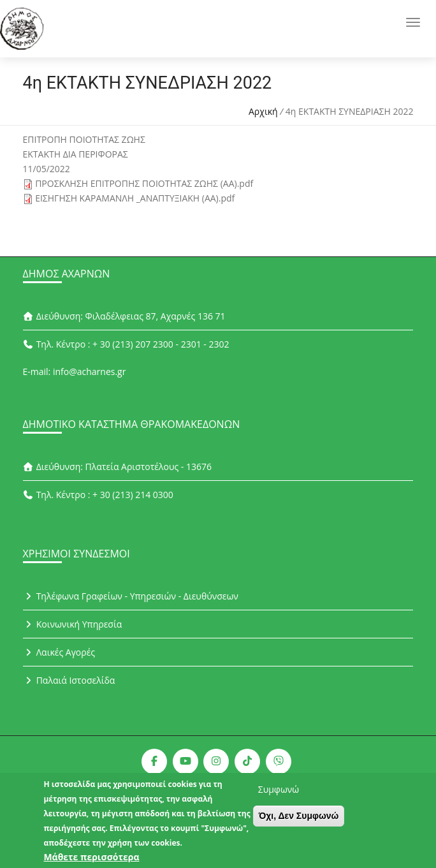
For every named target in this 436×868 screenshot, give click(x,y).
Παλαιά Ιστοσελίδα (69, 680)
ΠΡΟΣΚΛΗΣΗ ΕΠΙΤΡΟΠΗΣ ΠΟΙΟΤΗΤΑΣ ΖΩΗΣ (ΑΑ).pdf (144, 183)
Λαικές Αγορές (59, 652)
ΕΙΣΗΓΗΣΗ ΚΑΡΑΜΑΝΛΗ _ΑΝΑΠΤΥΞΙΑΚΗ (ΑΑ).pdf (135, 198)
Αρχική (263, 111)
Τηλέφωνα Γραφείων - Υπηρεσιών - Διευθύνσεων (131, 596)
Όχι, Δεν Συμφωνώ (299, 823)
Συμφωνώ (279, 796)
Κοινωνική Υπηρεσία (73, 624)
